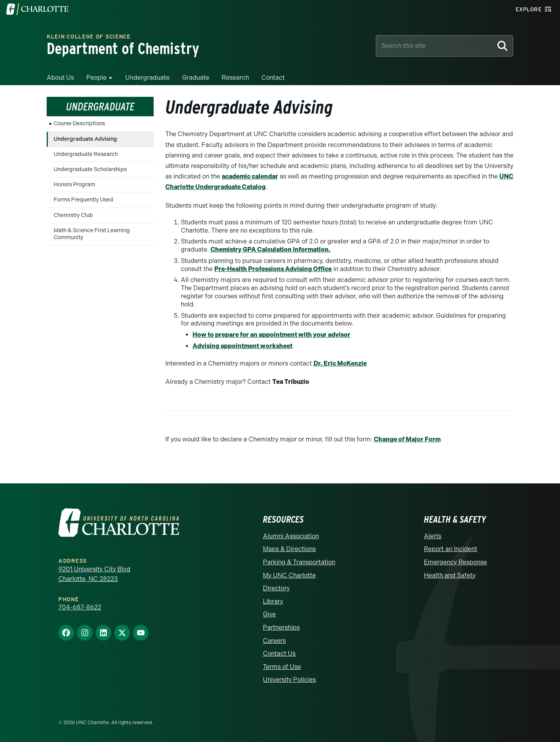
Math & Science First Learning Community (92, 234)
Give (269, 614)
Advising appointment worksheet (242, 346)
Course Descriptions (79, 123)
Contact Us (279, 654)
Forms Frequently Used (83, 200)
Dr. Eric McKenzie (340, 363)
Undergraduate (147, 78)
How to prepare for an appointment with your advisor (271, 335)
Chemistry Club (73, 215)
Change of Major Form (407, 439)
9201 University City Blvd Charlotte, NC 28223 (94, 574)
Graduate (196, 78)
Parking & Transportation (299, 562)
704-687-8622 (80, 607)
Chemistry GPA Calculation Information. (270, 249)
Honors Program (74, 185)
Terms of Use (282, 667)
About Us (60, 78)
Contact (273, 78)
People (96, 78)
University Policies (289, 680)
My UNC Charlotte (289, 575)
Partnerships (281, 627)
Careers (274, 641)
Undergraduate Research (86, 154)
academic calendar (250, 176)
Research (235, 78)
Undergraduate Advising (85, 139)
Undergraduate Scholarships (90, 169)
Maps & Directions (289, 549)
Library (273, 601)
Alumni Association (291, 536)
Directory (276, 588)
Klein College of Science (89, 37)
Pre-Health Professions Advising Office (273, 269)
